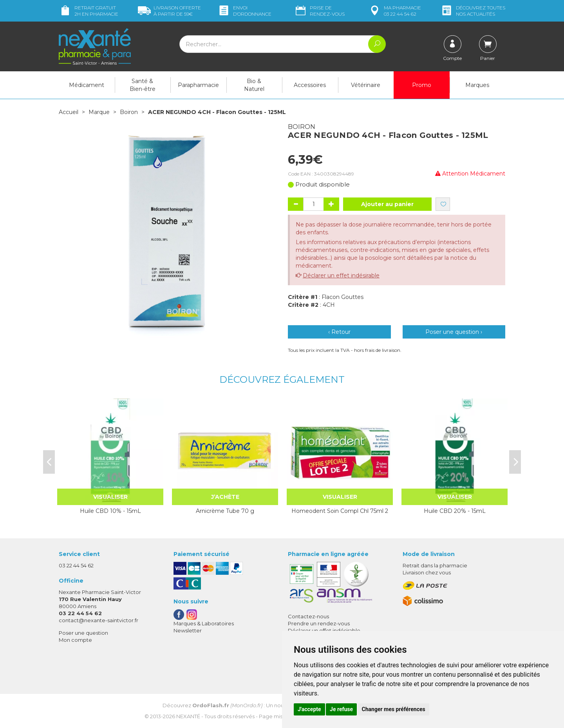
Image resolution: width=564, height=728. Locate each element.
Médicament (87, 85)
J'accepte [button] (309, 709)
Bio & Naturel (254, 85)
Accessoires (310, 85)
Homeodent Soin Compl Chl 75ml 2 (340, 511)
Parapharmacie (198, 85)
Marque (99, 112)
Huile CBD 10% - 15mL (110, 511)
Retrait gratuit (89, 11)
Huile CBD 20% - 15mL (455, 511)
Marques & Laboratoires (204, 623)
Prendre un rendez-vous (319, 623)
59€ (169, 11)
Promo (422, 85)
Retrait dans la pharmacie (435, 565)
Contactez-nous (308, 616)
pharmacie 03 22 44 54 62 (395, 11)
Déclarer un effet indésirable (341, 275)
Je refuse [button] (341, 709)
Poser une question (83, 633)
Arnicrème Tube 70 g (225, 511)
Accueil (69, 112)
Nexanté (188, 716)
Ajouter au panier (387, 204)
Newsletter (188, 630)
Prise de (319, 11)
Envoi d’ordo (244, 11)
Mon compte (75, 640)
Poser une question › (454, 332)
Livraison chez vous (427, 572)
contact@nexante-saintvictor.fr (99, 620)
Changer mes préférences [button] (394, 709)
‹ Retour (339, 332)
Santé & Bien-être (143, 85)
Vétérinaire (366, 85)
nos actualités (473, 11)
